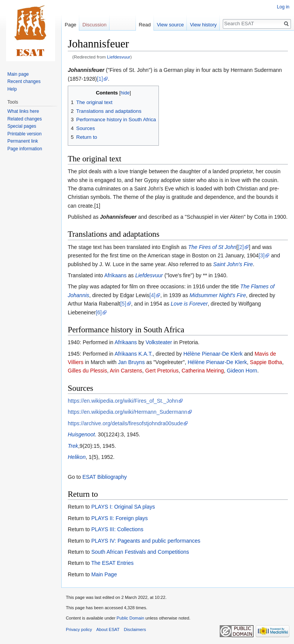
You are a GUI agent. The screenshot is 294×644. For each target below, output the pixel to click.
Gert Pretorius (162, 371)
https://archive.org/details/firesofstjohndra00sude (125, 423)
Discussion (94, 25)
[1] (100, 79)
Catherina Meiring (203, 371)
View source (171, 25)
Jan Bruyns (131, 362)
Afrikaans (115, 275)
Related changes (24, 119)
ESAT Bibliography (105, 477)
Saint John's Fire (233, 264)
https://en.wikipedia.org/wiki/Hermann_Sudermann (127, 412)
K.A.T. (145, 354)
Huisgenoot (81, 434)
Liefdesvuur (119, 57)
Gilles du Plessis (87, 371)
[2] (241, 247)
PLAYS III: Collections (117, 529)
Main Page (104, 574)
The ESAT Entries (112, 563)
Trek (73, 446)
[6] (99, 312)
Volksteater (159, 342)
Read (145, 25)
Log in (283, 7)
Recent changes (24, 81)
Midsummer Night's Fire (218, 295)
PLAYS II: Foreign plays (119, 518)
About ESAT (108, 629)
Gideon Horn (242, 371)
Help (12, 89)
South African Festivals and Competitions (140, 552)
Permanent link (23, 141)
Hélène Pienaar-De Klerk (213, 354)
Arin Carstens (126, 371)
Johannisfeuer (86, 70)
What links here (23, 111)
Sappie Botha (266, 362)
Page (70, 25)
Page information (25, 149)
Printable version (24, 134)
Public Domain (130, 618)
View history (203, 25)
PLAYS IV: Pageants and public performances (146, 541)
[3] (262, 255)
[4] (152, 295)
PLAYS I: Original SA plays (123, 507)
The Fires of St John (212, 247)
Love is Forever (189, 304)
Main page (18, 74)
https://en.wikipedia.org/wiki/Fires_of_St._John (123, 401)
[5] (123, 304)
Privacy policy (79, 629)
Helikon (77, 457)
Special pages (22, 126)
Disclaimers (135, 629)
